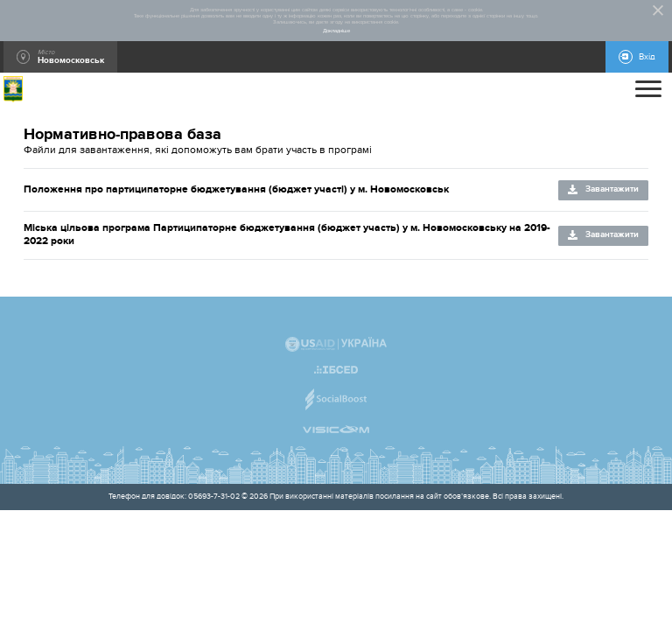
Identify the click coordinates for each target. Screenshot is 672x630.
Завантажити (612, 189)
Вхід (647, 57)
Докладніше (336, 31)
